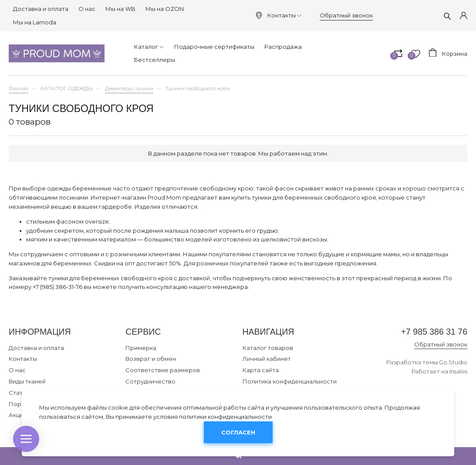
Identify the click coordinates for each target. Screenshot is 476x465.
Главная (19, 88)
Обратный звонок (346, 15)
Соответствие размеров (163, 370)
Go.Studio (453, 362)
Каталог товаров (268, 348)
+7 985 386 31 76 (434, 332)
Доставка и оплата (41, 9)
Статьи (19, 393)
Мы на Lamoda (35, 22)
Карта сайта (261, 370)
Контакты (284, 15)
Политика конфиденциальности (290, 381)
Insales (458, 371)
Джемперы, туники (129, 88)
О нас (87, 9)
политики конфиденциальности (225, 417)
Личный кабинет (267, 359)
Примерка (141, 348)
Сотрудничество (150, 381)
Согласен (238, 432)
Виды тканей (27, 381)
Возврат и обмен (151, 359)
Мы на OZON (165, 9)
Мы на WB (120, 9)
